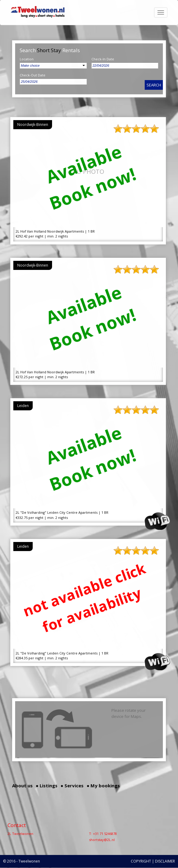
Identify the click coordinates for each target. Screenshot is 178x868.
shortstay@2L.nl (102, 840)
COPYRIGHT (141, 861)
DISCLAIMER (165, 861)
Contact (17, 825)
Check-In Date (103, 59)
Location (27, 59)
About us (22, 786)
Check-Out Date (33, 75)
